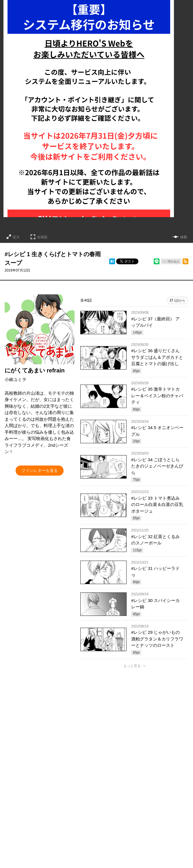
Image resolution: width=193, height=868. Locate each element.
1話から (180, 300)
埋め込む (174, 261)
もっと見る (132, 666)
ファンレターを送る (40, 470)
